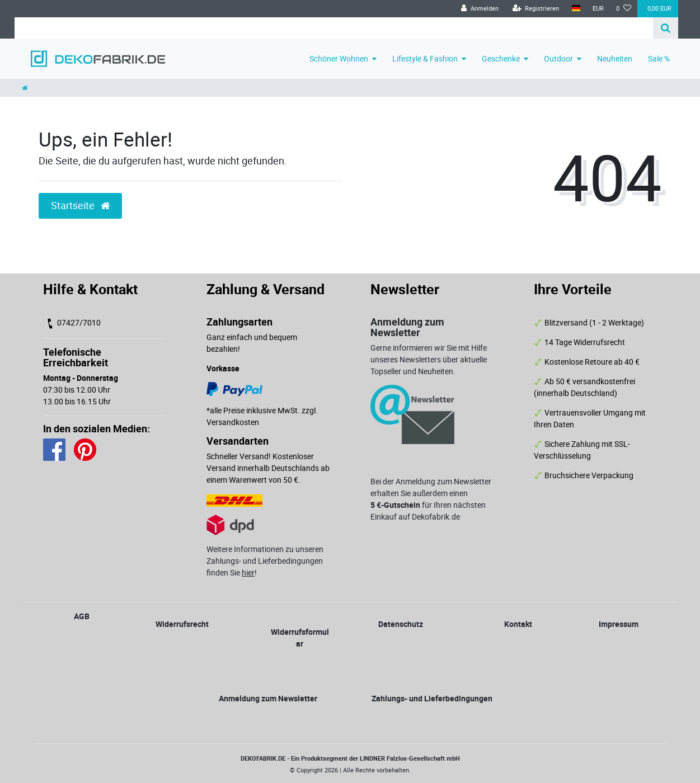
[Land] (576, 9)
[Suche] (666, 28)
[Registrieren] (536, 9)
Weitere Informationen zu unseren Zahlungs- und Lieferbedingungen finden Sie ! (265, 561)
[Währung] (598, 9)
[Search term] (334, 28)
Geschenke (501, 58)
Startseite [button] (80, 206)
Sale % (659, 58)
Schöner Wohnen (339, 58)
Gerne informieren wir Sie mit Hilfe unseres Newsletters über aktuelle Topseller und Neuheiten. (429, 359)
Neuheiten (615, 58)
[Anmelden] (480, 9)
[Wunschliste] (624, 9)
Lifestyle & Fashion (425, 58)
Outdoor (558, 58)
